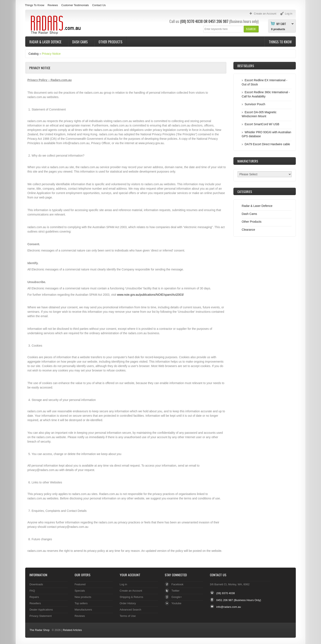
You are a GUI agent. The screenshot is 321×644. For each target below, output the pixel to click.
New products (83, 597)
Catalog (33, 54)
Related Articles (72, 630)
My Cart (281, 24)
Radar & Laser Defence (46, 42)
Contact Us (99, 5)
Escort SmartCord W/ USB (262, 124)
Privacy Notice (51, 54)
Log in (123, 584)
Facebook (177, 584)
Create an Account (131, 591)
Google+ (177, 597)
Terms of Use (128, 616)
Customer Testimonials (75, 5)
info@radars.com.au (229, 607)
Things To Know (34, 5)
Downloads (36, 584)
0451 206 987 (218, 21)
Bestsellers (246, 66)
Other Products (110, 42)
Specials (80, 591)
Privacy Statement (40, 616)
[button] (251, 29)
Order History (128, 603)
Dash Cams (80, 42)
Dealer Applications (41, 610)
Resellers (35, 603)
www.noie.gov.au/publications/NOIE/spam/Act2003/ (150, 295)
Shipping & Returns (132, 597)
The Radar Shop (39, 630)
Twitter (175, 591)
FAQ (32, 591)
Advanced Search (131, 610)
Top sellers (81, 603)
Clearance (249, 230)
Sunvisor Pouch (255, 104)
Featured (80, 584)
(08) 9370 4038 (191, 21)
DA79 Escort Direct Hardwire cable (267, 144)
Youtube (176, 603)
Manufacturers (83, 610)
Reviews (53, 5)
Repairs (34, 597)
